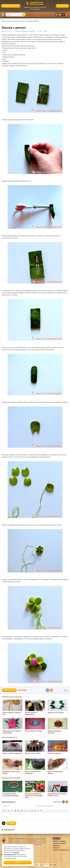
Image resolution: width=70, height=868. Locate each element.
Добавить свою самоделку (59, 841)
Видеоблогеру (57, 845)
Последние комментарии (59, 843)
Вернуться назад (9, 690)
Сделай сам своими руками (35, 3)
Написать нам (56, 848)
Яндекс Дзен (57, 839)
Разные (18, 31)
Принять (18, 862)
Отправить (11, 823)
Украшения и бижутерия (28, 31)
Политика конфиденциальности (61, 850)
